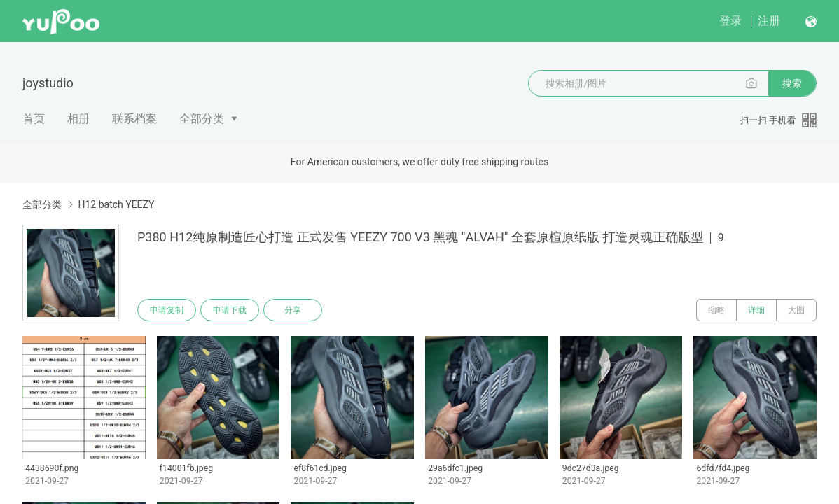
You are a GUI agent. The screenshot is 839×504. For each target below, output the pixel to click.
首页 (34, 119)
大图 (796, 310)
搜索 (792, 83)
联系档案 (134, 119)
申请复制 (167, 310)
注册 (769, 21)
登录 (730, 21)
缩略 (716, 310)
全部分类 (202, 119)
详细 (756, 310)
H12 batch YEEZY (116, 204)
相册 (78, 119)
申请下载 (230, 310)
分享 (293, 310)
